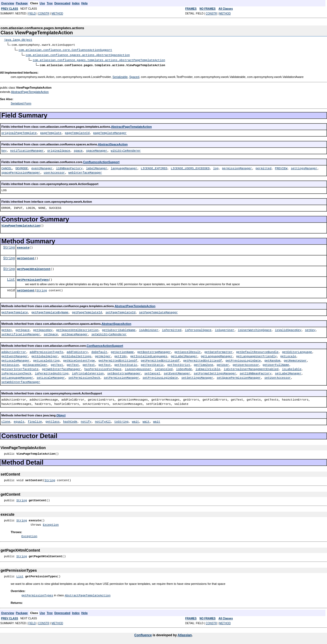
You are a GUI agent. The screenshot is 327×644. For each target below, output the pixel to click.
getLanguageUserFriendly (256, 355)
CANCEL (7, 167)
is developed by (165, 634)
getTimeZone (203, 364)
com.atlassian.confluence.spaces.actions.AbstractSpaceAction (78, 54)
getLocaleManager (16, 359)
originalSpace (59, 149)
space (78, 149)
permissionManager (237, 167)
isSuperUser (225, 329)
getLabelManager (184, 355)
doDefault (99, 351)
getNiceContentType (79, 359)
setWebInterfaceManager (21, 381)
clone (6, 420)
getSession (10, 364)
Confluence (143, 634)
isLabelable (292, 368)
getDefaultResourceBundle (257, 351)
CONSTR (44, 14)
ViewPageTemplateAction (21, 224)
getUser (223, 364)
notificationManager (27, 149)
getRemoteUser (295, 359)
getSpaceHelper (35, 364)
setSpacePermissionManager (239, 376)
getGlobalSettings (76, 355)
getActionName (122, 351)
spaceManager (97, 149)
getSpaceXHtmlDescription (77, 329)
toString (121, 420)
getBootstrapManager (154, 351)
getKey (7, 329)
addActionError (14, 351)
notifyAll (103, 420)
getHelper (103, 355)
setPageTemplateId (120, 311)
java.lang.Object (18, 40)
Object (61, 414)
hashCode (70, 420)
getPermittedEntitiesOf (118, 359)
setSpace (51, 333)
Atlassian (185, 634)
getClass (53, 420)
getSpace (23, 329)
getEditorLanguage (297, 351)
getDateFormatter (218, 351)
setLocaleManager (51, 376)
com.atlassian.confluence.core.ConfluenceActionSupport (66, 49)
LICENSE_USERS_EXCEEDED (190, 167)
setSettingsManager (197, 376)
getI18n (120, 355)
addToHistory (77, 351)
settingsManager (304, 167)
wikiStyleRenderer (126, 149)
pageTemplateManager (110, 132)
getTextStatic (126, 364)
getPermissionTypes (33, 278)
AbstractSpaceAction (113, 143)
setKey (310, 329)
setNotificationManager (21, 333)
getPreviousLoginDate (243, 359)
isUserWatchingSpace (255, 329)
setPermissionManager (121, 376)
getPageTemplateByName (50, 311)
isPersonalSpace (198, 329)
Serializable (120, 76)
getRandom (272, 359)
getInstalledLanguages (149, 355)
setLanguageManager (17, 376)
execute (23, 246)
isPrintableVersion (88, 372)
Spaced (134, 76)
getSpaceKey (43, 329)
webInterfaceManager (85, 171)
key (4, 149)
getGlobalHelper (45, 355)
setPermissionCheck (84, 376)
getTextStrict (179, 364)
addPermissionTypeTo (46, 351)
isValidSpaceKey (288, 329)
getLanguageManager (217, 355)
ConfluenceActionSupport (101, 161)
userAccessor (54, 171)
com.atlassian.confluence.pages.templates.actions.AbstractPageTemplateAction (99, 59)
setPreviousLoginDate (160, 376)
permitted (263, 167)
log (216, 167)
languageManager (124, 167)
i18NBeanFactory (69, 167)
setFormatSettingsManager (215, 372)
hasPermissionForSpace (103, 368)
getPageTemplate (15, 311)
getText (57, 364)
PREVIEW (281, 167)
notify (86, 420)
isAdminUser (149, 329)
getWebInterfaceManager (61, 368)
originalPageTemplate (19, 132)
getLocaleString (46, 359)
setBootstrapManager (124, 372)
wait (136, 420)
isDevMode (184, 368)
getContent (26, 257)
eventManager (42, 167)
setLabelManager (288, 372)
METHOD (57, 14)
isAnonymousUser (138, 368)
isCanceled (164, 368)
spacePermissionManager (21, 171)
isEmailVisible (208, 368)
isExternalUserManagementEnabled (251, 368)
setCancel (152, 372)
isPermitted (172, 329)
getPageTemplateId (87, 311)
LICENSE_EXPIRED (154, 167)
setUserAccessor (277, 376)
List (11, 278)
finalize (35, 420)
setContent (26, 289)
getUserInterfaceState (20, 368)
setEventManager (177, 372)
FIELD (32, 14)
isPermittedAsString (51, 372)
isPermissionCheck (16, 372)
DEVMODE (22, 167)
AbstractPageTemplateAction (30, 91)
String (9, 246)
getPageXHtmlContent (34, 268)
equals (19, 420)
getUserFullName (276, 364)
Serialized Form (21, 102)
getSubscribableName (119, 329)
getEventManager (15, 355)
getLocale (288, 355)
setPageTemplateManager (158, 311)
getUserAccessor (246, 364)
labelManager (97, 167)
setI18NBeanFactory (255, 372)
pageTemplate (51, 132)
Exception (51, 523)
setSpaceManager (74, 333)
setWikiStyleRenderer (109, 333)
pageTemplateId (77, 132)
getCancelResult (188, 351)
